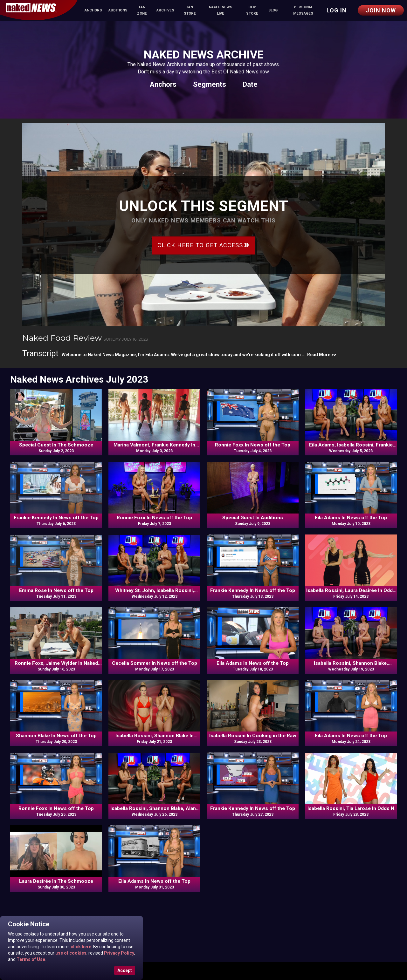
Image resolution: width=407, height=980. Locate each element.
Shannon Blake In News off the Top (56, 736)
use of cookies (70, 953)
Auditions (118, 10)
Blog (273, 10)
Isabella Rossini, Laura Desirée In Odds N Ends (351, 591)
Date (250, 84)
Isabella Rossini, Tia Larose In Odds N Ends (351, 809)
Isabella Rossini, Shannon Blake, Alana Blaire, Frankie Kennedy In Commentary (155, 809)
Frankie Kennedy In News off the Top (56, 518)
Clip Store (252, 10)
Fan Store (190, 10)
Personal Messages (303, 10)
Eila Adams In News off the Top (351, 518)
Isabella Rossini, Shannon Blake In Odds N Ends (155, 736)
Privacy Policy (119, 953)
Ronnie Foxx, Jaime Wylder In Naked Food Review (56, 664)
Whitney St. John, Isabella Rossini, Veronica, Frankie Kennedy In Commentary (155, 591)
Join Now (381, 10)
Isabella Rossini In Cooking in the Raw (253, 736)
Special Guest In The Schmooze (56, 445)
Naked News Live (221, 10)
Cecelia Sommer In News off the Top (155, 663)
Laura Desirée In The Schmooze (56, 881)
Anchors (93, 10)
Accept (125, 970)
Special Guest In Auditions (253, 518)
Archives (165, 10)
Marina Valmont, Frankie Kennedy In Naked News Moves (154, 445)
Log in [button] (337, 10)
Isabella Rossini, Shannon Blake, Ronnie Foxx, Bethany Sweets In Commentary (351, 664)
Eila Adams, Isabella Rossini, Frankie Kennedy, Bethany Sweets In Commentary (351, 445)
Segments (210, 84)
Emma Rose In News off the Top (56, 590)
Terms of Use (30, 959)
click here (80, 947)
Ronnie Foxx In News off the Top (253, 445)
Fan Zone (142, 10)
